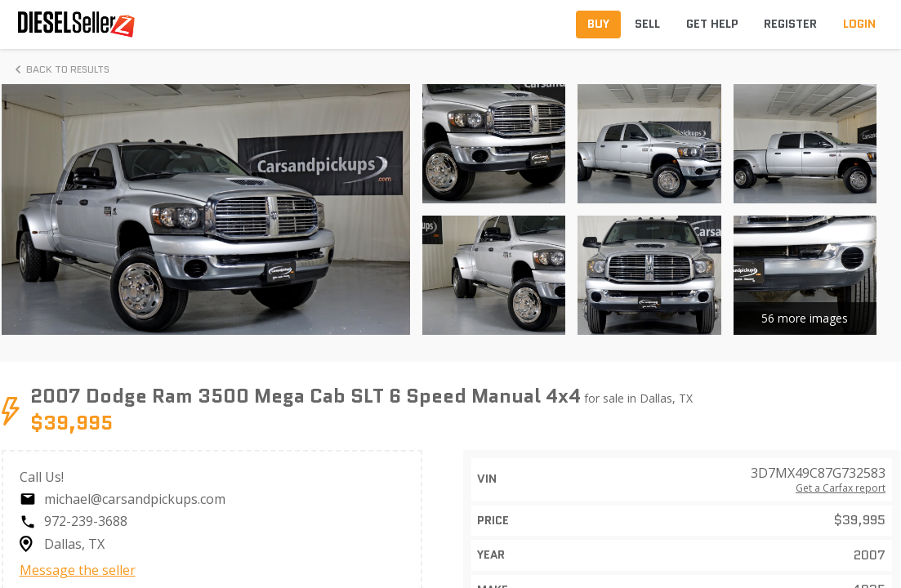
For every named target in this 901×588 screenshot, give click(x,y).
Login (859, 24)
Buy (598, 24)
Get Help (712, 24)
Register (790, 24)
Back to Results (60, 69)
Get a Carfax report (841, 488)
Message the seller (78, 570)
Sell (647, 24)
